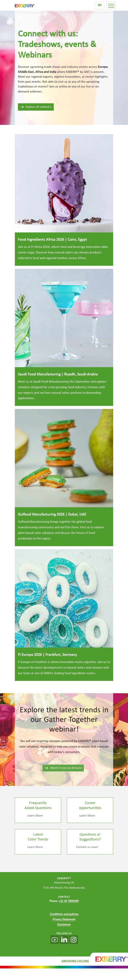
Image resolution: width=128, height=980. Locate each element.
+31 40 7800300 (69, 901)
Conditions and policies (64, 914)
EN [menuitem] (100, 5)
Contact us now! (87, 847)
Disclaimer (64, 925)
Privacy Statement (64, 919)
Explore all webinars (36, 107)
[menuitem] (99, 6)
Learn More (35, 816)
